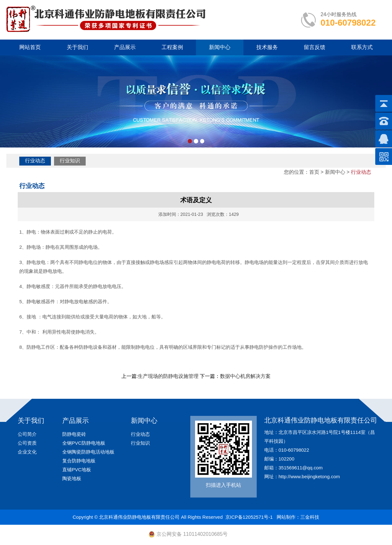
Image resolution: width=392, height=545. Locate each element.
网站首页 (30, 47)
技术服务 (267, 47)
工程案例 (172, 47)
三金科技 (310, 517)
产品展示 (125, 47)
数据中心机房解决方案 (245, 376)
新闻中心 (220, 47)
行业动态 (35, 161)
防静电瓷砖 (74, 434)
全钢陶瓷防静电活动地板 (88, 452)
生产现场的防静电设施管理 (168, 376)
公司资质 (27, 443)
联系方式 (362, 47)
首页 (314, 172)
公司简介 (27, 434)
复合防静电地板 (79, 461)
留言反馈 (315, 47)
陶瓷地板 (72, 478)
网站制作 (286, 517)
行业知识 (70, 161)
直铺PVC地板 (77, 470)
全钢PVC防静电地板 (84, 443)
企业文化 (27, 452)
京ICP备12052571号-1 (249, 517)
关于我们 (77, 47)
